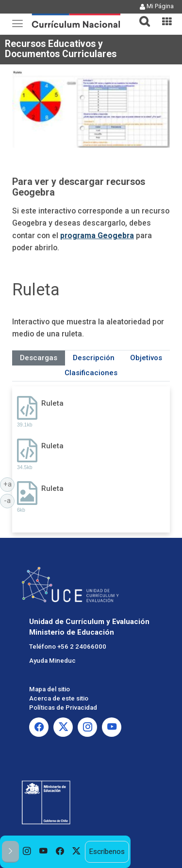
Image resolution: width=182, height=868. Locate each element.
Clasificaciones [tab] (91, 373)
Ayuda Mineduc (52, 661)
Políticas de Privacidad (63, 708)
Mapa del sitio (50, 689)
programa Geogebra (97, 236)
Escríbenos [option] (107, 852)
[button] (141, 15)
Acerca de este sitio (59, 698)
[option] (27, 852)
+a (9, 484)
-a (9, 500)
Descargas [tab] (39, 358)
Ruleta (52, 403)
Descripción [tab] (94, 358)
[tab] (141, 16)
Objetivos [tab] (146, 358)
